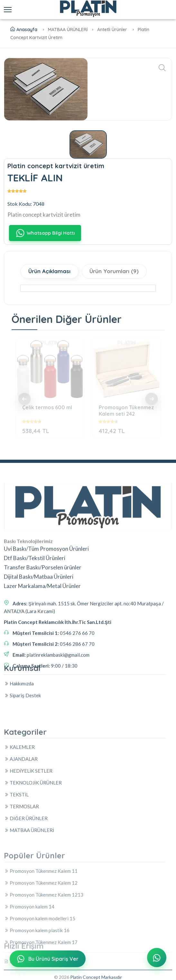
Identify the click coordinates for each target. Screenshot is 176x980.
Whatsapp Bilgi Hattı (45, 233)
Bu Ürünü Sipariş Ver (47, 959)
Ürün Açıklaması (49, 271)
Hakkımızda (19, 716)
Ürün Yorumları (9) (114, 271)
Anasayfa (24, 30)
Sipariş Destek (22, 728)
